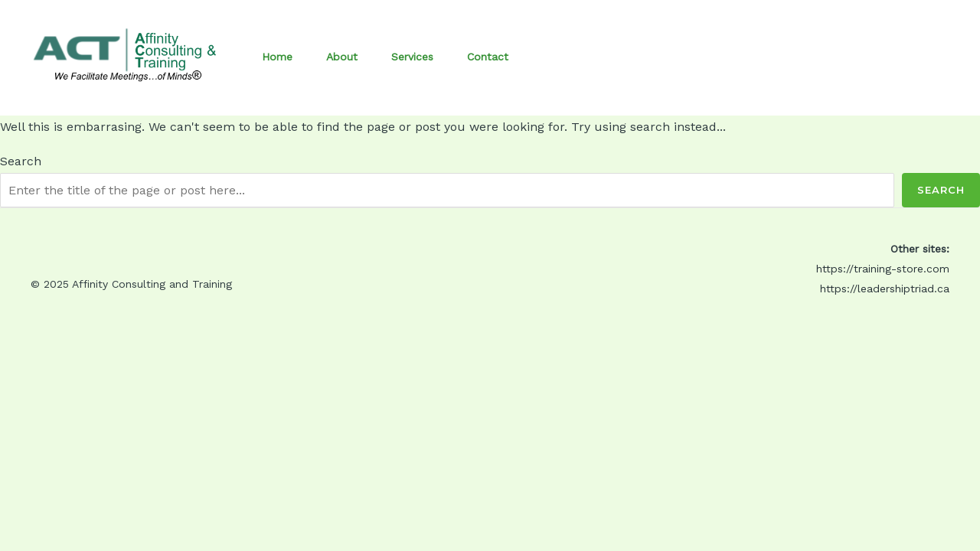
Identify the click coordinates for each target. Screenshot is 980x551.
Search (21, 161)
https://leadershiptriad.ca (885, 289)
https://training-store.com (883, 269)
